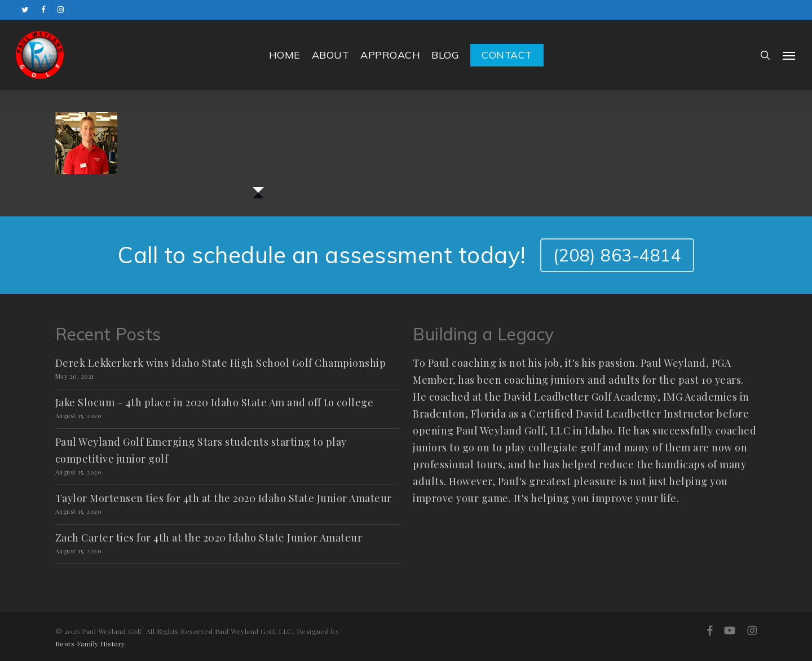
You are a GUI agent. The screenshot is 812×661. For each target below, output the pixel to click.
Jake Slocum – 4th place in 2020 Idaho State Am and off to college (215, 402)
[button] (789, 55)
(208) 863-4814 (617, 255)
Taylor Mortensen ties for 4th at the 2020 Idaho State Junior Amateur (224, 498)
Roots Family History (90, 644)
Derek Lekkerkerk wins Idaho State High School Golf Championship (221, 363)
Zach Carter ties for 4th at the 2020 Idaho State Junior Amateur (209, 538)
